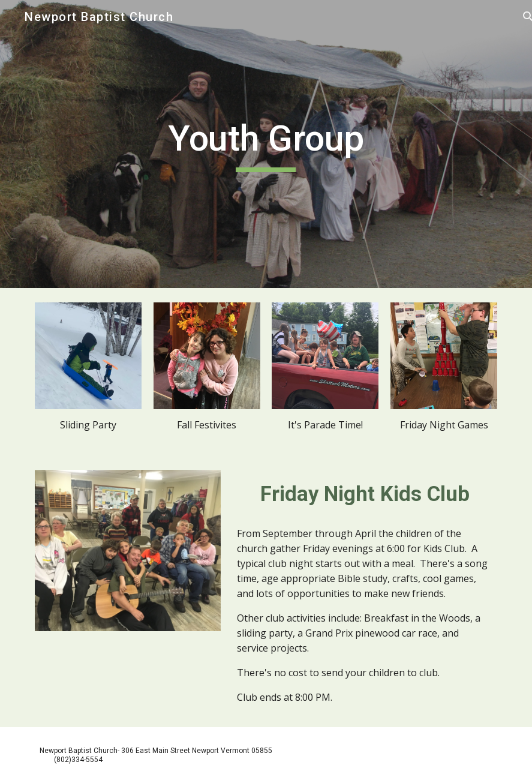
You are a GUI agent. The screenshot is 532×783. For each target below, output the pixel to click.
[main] (266, 144)
